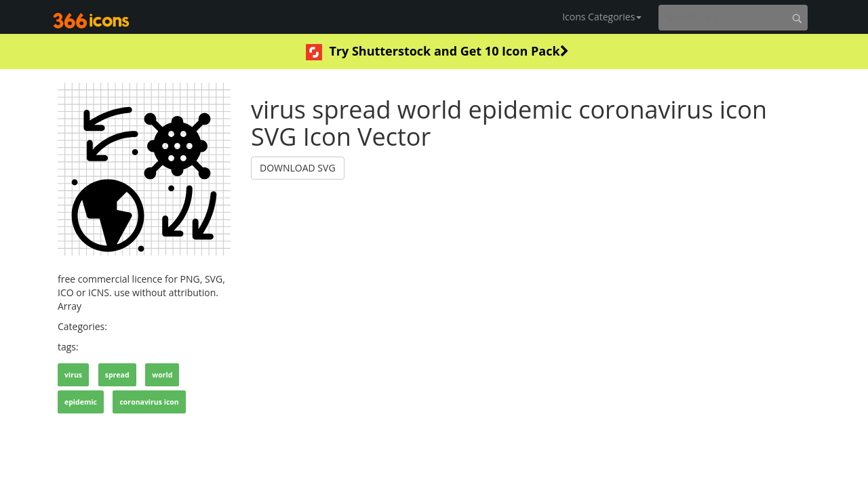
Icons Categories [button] (602, 17)
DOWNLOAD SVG (298, 168)
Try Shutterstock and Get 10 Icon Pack (437, 52)
